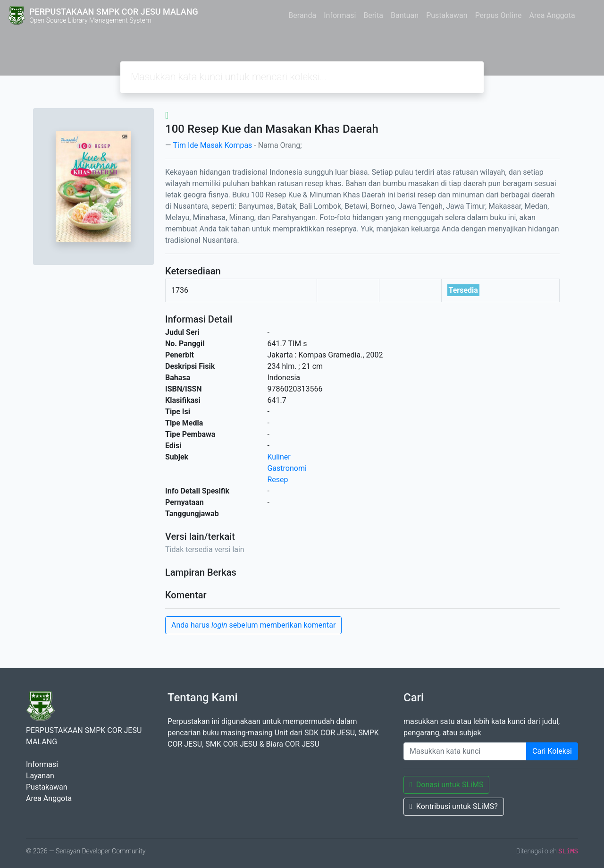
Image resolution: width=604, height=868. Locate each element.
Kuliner (279, 457)
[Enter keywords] (465, 751)
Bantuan (405, 15)
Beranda (302, 15)
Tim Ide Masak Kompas (212, 145)
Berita (373, 15)
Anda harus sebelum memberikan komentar (253, 625)
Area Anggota (552, 15)
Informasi (340, 15)
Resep (278, 480)
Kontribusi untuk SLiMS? (454, 806)
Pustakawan (447, 15)
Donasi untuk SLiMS (446, 785)
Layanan (40, 776)
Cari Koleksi (552, 751)
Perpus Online (499, 15)
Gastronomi (287, 468)
